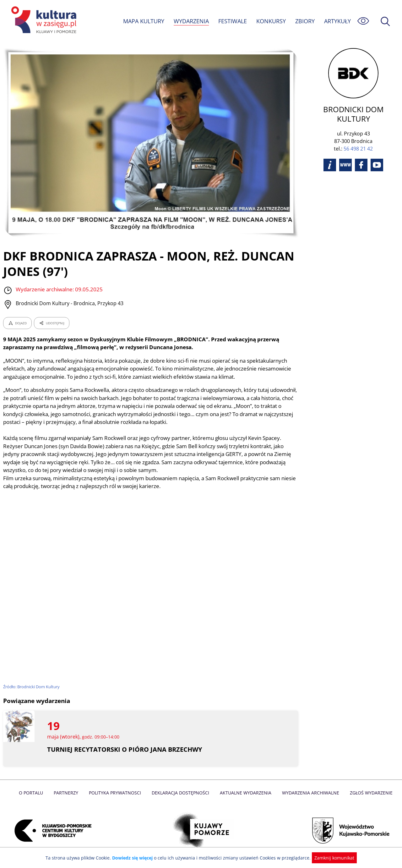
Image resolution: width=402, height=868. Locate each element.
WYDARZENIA (191, 21)
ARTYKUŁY (337, 21)
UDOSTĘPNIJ (52, 323)
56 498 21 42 (358, 149)
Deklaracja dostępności (181, 793)
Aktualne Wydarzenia (245, 793)
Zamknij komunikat (331, 858)
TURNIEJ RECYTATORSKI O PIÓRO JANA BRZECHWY (125, 749)
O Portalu (34, 793)
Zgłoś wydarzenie (369, 793)
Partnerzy (68, 793)
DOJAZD (17, 323)
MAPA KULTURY (143, 21)
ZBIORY (305, 21)
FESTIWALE (232, 21)
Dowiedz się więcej (135, 858)
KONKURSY (271, 21)
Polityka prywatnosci (116, 793)
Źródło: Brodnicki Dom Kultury (32, 687)
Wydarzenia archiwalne (309, 793)
